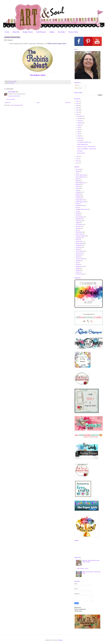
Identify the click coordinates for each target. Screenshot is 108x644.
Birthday (78, 181)
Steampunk (79, 255)
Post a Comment (10, 99)
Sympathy (78, 261)
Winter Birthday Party (82, 144)
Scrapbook (79, 245)
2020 (78, 106)
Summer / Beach (80, 259)
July (79, 127)
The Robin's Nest (38, 75)
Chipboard (78, 196)
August (79, 125)
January (80, 140)
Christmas (78, 198)
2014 (78, 159)
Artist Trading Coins (81, 177)
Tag (77, 263)
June (79, 129)
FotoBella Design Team (82, 209)
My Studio (61, 32)
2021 (78, 103)
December (80, 116)
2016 (78, 114)
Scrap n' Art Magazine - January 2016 (87, 149)
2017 (78, 112)
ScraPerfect (79, 247)
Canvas (78, 186)
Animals (78, 171)
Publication (79, 238)
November (80, 118)
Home (7, 32)
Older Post (68, 103)
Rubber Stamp (79, 244)
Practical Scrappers (81, 236)
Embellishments (80, 205)
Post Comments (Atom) (17, 105)
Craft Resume (41, 32)
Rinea (77, 240)
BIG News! (80, 151)
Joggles (78, 223)
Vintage (78, 268)
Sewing (78, 249)
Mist (77, 230)
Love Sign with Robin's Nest (84, 142)
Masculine (78, 226)
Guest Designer (80, 217)
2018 (78, 110)
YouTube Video (80, 274)
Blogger (61, 640)
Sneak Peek (79, 253)
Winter (77, 272)
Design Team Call (80, 200)
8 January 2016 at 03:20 (14, 96)
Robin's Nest (11, 83)
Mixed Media (79, 232)
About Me (16, 32)
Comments (79, 88)
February (80, 138)
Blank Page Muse (80, 183)
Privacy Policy (73, 32)
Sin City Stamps (80, 251)
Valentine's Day (80, 266)
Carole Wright (12, 92)
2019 (78, 108)
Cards (77, 188)
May (79, 132)
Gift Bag (78, 213)
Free (77, 211)
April (79, 134)
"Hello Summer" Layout (82, 568)
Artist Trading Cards (81, 175)
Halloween (78, 219)
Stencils (78, 257)
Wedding (78, 270)
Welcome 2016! (81, 153)
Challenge (78, 192)
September (80, 123)
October (80, 121)
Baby (77, 179)
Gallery (52, 32)
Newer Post (8, 103)
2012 (78, 163)
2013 (78, 161)
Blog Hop (78, 185)
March (79, 136)
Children (78, 194)
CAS (77, 190)
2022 (78, 101)
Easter (77, 204)
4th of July (78, 169)
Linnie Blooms (79, 225)
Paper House (79, 234)
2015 (78, 156)
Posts (77, 85)
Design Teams (28, 32)
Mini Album (79, 228)
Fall (77, 207)
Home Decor (79, 221)
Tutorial (78, 264)
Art (77, 173)
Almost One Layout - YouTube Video (86, 147)
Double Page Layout (81, 202)
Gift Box (78, 215)
